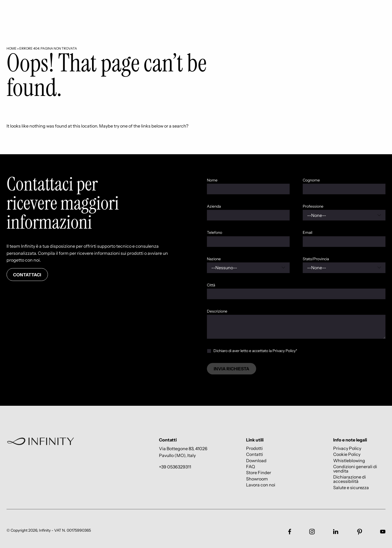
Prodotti (254, 448)
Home (12, 48)
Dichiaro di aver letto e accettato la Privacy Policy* (255, 351)
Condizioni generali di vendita (355, 469)
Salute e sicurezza (351, 487)
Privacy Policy (347, 448)
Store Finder (259, 473)
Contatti (255, 454)
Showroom (257, 479)
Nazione (214, 259)
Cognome (311, 180)
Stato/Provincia (316, 259)
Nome (212, 180)
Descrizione (217, 311)
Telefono (215, 232)
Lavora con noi (261, 485)
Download (256, 460)
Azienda (214, 206)
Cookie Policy (347, 454)
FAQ (251, 466)
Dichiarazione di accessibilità (350, 479)
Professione (313, 206)
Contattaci (27, 275)
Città (211, 285)
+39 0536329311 (175, 467)
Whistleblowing (349, 460)
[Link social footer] (290, 532)
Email (307, 232)
